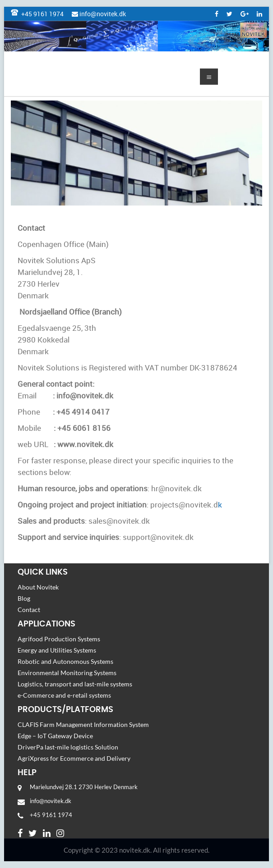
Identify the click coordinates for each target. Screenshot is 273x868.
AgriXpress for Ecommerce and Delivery (75, 758)
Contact (29, 610)
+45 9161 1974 (37, 14)
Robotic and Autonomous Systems (65, 661)
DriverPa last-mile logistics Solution (68, 747)
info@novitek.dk (99, 14)
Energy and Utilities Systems (58, 650)
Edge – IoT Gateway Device (55, 736)
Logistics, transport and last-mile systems (76, 684)
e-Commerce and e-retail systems (66, 695)
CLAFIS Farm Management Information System (84, 724)
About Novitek (38, 587)
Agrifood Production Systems (59, 639)
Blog (24, 598)
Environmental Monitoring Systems (68, 673)
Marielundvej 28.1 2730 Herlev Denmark (84, 787)
